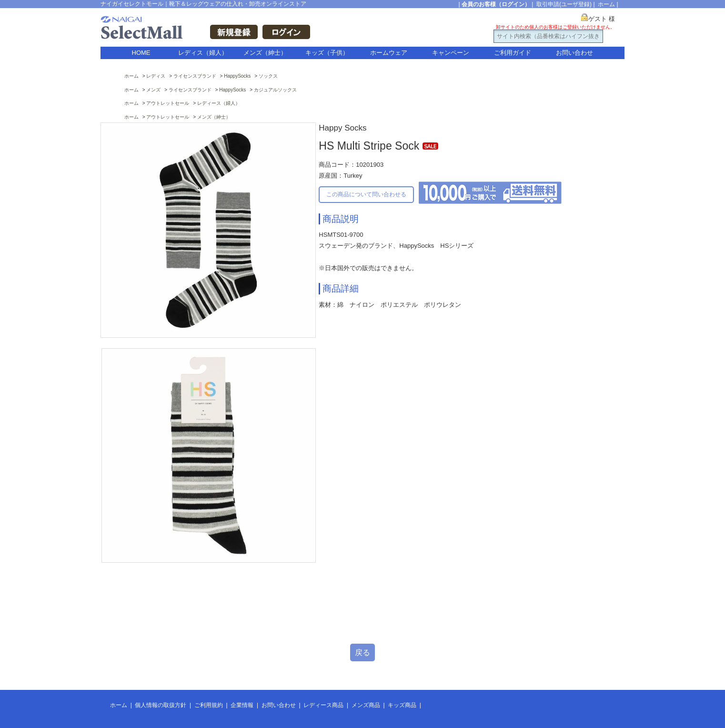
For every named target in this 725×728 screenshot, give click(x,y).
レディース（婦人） (219, 103)
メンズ (153, 90)
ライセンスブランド (195, 76)
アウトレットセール (168, 103)
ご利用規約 (209, 705)
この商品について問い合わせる (366, 194)
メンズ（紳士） (265, 53)
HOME (141, 53)
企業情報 (242, 705)
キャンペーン (451, 53)
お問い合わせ (574, 53)
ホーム (606, 4)
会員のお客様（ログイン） (496, 4)
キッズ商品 (402, 705)
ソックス (268, 76)
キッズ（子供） (327, 53)
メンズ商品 (366, 705)
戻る (362, 652)
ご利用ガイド (513, 53)
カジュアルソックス (275, 90)
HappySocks (237, 76)
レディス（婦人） (203, 53)
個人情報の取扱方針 (161, 705)
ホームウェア (389, 53)
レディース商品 (323, 705)
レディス (156, 76)
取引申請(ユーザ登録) (564, 4)
